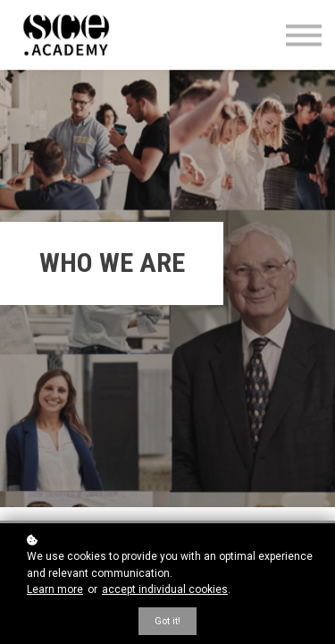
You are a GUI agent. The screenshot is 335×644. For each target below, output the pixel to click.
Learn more (55, 589)
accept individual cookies (165, 589)
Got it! (167, 621)
